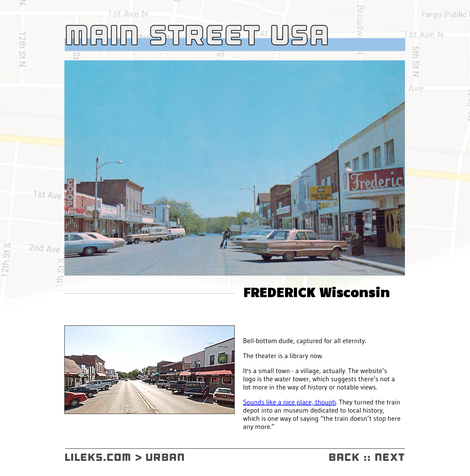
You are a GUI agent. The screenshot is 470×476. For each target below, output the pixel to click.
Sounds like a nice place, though (290, 402)
